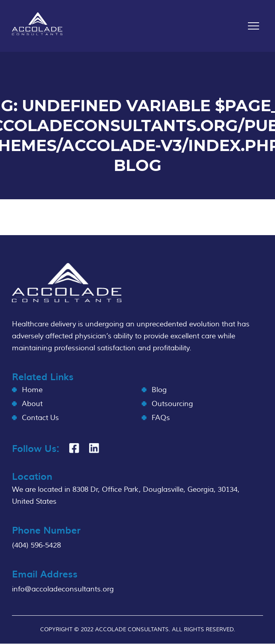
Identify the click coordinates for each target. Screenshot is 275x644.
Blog (159, 390)
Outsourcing (172, 404)
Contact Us (40, 418)
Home (32, 390)
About (32, 404)
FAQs (161, 418)
